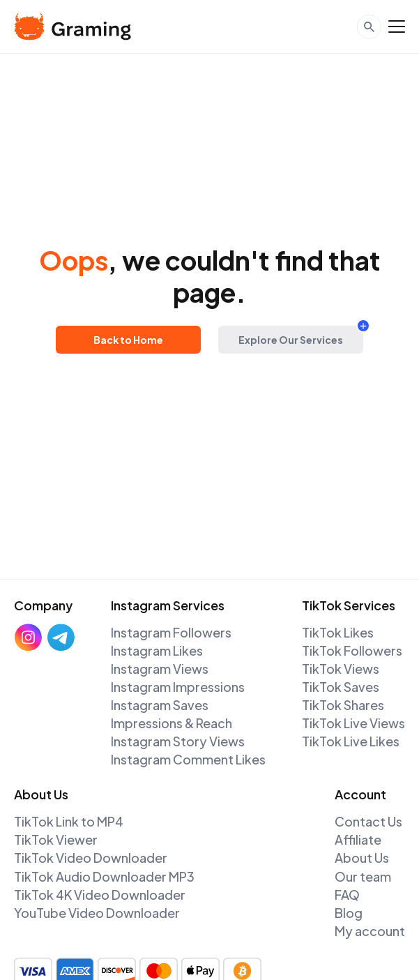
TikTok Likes (338, 632)
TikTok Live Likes (351, 741)
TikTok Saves (341, 687)
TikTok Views (341, 669)
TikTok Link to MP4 (69, 821)
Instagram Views (160, 669)
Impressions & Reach (172, 723)
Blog (349, 913)
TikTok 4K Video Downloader (100, 895)
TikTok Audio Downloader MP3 (104, 876)
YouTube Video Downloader (97, 913)
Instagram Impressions (178, 687)
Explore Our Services (291, 340)
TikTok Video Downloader (91, 858)
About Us (362, 858)
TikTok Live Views (353, 723)
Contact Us (368, 821)
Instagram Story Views (178, 741)
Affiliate (358, 839)
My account (370, 931)
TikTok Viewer (56, 839)
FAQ (347, 895)
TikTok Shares (343, 705)
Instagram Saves (160, 705)
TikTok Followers (352, 650)
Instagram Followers (171, 632)
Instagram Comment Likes (188, 759)
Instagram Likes (157, 650)
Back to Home (128, 340)
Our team (363, 876)
